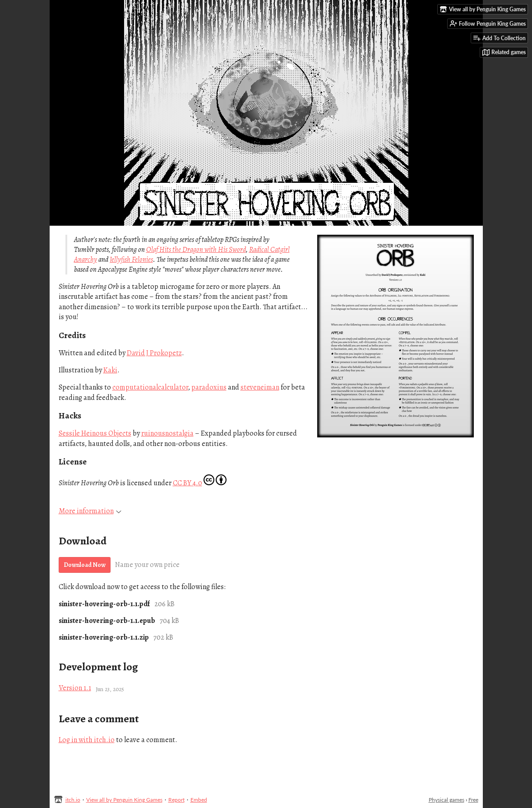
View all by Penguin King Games (124, 800)
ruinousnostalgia (167, 433)
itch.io (73, 800)
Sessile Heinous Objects (95, 433)
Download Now (85, 565)
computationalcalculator (150, 387)
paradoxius (209, 387)
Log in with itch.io (87, 740)
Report (176, 800)
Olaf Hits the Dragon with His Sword (196, 250)
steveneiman (260, 387)
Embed (199, 800)
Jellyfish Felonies (131, 260)
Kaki (110, 370)
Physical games (446, 800)
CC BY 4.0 (187, 483)
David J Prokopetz (154, 353)
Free (473, 800)
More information (90, 511)
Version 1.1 (75, 688)
